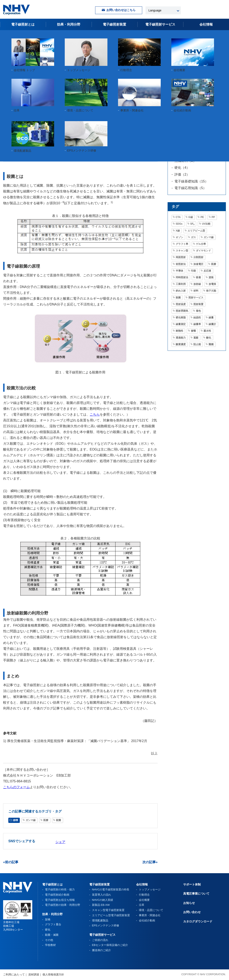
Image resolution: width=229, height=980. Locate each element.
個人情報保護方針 (53, 974)
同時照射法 (182, 277)
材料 (196, 291)
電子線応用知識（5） (190, 188)
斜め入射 (181, 291)
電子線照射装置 (114, 24)
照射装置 (198, 304)
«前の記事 (11, 862)
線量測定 (181, 324)
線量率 (197, 324)
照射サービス (196, 298)
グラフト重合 (53, 924)
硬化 (48, 930)
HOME (7, 35)
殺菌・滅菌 (52, 935)
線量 (211, 318)
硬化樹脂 (181, 318)
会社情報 (206, 24)
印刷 (193, 271)
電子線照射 (160, 24)
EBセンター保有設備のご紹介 (110, 945)
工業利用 (181, 284)
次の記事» (150, 862)
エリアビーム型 (196, 231)
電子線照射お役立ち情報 (30, 35)
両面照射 (181, 257)
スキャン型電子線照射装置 (108, 910)
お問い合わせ (192, 912)
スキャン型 (182, 251)
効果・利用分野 (69, 24)
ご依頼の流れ (100, 940)
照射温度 (181, 304)
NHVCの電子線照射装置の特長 (111, 890)
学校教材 (50, 945)
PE (202, 217)
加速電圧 (198, 264)
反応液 (207, 271)
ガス (193, 237)
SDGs (179, 224)
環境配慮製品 (100, 920)
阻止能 (197, 344)
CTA (178, 217)
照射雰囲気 (182, 311)
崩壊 (10, 126)
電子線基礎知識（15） (191, 181)
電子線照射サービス (102, 935)
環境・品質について (151, 910)
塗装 (211, 277)
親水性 (207, 331)
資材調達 (34, 974)
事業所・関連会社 (150, 915)
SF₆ (192, 224)
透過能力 (181, 338)
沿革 (142, 905)
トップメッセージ (150, 890)
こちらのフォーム (16, 787)
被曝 (193, 331)
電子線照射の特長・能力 (60, 890)
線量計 (212, 324)
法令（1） (182, 154)
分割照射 (198, 257)
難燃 (211, 344)
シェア (60, 842)
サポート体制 (192, 884)
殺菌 (53, 126)
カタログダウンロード (198, 921)
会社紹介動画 (147, 920)
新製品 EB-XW (101, 905)
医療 (41, 126)
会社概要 (144, 900)
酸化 (209, 338)
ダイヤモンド (203, 251)
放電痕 (212, 284)
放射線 (197, 284)
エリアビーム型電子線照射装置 (111, 915)
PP (213, 217)
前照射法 (181, 264)
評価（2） (182, 174)
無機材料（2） (185, 161)
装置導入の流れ (101, 895)
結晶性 (197, 318)
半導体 (179, 271)
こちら (95, 414)
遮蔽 (196, 338)
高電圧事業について (196, 894)
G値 (191, 217)
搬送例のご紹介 (101, 950)
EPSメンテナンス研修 (106, 925)
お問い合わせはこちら (121, 10)
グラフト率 (182, 244)
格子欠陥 (211, 291)
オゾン (179, 237)
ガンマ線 (25, 126)
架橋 (48, 919)
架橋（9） (182, 147)
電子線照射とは (23, 24)
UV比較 (206, 224)
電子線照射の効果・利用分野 (63, 905)
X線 (178, 231)
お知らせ (189, 903)
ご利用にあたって (14, 974)
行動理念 (144, 895)
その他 (49, 940)
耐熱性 (179, 331)
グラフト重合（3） (189, 134)
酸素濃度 (181, 344)
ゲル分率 (201, 244)
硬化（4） (182, 168)
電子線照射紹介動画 (57, 895)
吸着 (198, 277)
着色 (198, 311)
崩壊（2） (182, 140)
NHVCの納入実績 (103, 900)
